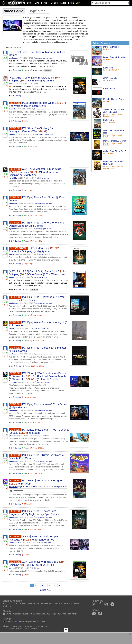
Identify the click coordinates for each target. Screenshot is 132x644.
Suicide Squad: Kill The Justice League (114, 111)
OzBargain (8, 621)
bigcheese (13, 58)
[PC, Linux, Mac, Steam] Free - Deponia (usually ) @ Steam (39, 431)
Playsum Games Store (26, 487)
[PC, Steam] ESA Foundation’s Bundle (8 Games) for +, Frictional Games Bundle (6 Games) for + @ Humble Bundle (38, 376)
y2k (10, 436)
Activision (109, 153)
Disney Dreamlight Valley (115, 57)
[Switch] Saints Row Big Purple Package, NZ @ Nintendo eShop (33, 538)
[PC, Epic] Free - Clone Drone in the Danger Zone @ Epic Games (36, 224)
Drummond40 (14, 543)
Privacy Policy (73, 603)
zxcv (11, 568)
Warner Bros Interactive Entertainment (113, 115)
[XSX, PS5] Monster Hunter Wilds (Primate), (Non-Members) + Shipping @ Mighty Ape (35, 172)
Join (78, 3)
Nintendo (109, 49)
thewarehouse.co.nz (42, 109)
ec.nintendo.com (45, 543)
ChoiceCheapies (24, 621)
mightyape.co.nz (43, 178)
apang (11, 277)
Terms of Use (60, 603)
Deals (30, 3)
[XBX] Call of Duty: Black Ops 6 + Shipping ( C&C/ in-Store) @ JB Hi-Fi (37, 563)
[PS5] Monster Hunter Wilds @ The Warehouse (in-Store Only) (38, 104)
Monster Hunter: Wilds (113, 99)
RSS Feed (46, 590)
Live (37, 3)
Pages (63, 3)
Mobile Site (7, 606)
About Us (6, 603)
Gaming (18, 70)
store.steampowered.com (44, 134)
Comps (54, 3)
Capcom (109, 101)
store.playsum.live (61, 487)
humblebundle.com (44, 382)
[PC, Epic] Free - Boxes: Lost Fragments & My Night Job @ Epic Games (34, 513)
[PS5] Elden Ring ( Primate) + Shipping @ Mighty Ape (35, 250)
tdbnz (11, 84)
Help (24, 603)
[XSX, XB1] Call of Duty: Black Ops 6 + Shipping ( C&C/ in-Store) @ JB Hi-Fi (34, 79)
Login (71, 3)
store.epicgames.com (44, 58)
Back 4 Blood (109, 89)
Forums (45, 3)
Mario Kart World (111, 47)
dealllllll (12, 109)
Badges (40, 603)
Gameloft (109, 59)
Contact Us (16, 603)
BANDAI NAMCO (112, 70)
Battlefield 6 (109, 120)
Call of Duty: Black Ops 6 (115, 151)
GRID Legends (110, 78)
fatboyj (12, 328)
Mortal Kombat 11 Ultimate (115, 141)
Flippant (12, 134)
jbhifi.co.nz (36, 84)
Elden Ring (108, 68)
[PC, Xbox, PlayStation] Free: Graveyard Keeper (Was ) (32, 130)
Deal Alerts (49, 603)
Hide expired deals (12, 48)
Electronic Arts (111, 80)
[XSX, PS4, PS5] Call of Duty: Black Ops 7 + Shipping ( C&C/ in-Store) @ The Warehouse (38, 273)
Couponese (39, 621)
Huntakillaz (13, 178)
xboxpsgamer (14, 254)
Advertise (31, 603)
